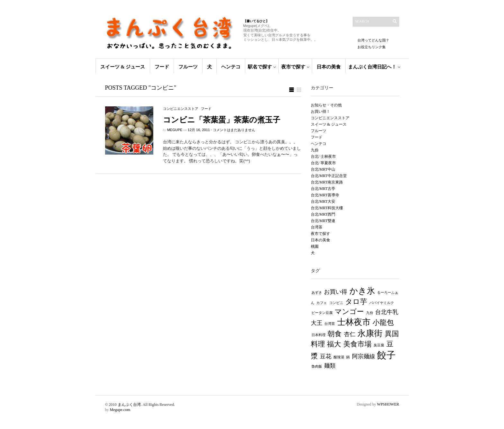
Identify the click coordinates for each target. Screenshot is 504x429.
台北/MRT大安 (323, 201)
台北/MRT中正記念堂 (329, 176)
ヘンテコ (231, 67)
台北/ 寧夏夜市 (323, 163)
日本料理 (319, 335)
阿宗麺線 (364, 356)
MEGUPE (175, 130)
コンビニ (336, 303)
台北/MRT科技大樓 (327, 208)
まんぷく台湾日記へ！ (372, 67)
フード (162, 67)
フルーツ (188, 67)
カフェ (322, 303)
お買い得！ (320, 112)
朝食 (335, 334)
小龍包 (383, 322)
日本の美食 (329, 67)
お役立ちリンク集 (372, 47)
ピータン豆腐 (322, 313)
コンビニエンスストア (181, 109)
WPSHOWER (388, 404)
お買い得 (336, 292)
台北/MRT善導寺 (325, 195)
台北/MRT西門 (323, 214)
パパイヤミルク (382, 303)
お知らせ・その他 (326, 105)
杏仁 (350, 334)
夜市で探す (293, 67)
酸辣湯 (339, 357)
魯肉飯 (317, 366)
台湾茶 (317, 227)
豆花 (326, 356)
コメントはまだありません (234, 130)
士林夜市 (354, 322)
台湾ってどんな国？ (373, 40)
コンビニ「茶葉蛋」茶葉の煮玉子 (222, 120)
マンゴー (349, 312)
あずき (317, 293)
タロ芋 (356, 302)
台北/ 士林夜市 (323, 156)
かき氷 (362, 291)
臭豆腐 (379, 345)
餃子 (386, 355)
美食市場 (357, 344)
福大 (334, 344)
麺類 (330, 366)
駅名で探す (260, 67)
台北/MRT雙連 (323, 221)
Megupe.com (120, 410)
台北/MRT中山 (323, 169)
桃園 (315, 246)
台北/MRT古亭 (323, 189)
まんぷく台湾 (129, 405)
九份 (315, 150)
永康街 (370, 333)
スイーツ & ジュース (123, 67)
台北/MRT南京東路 (327, 182)
